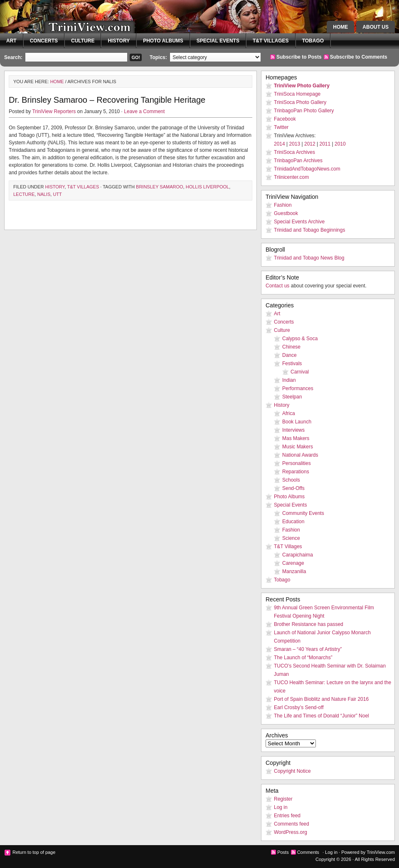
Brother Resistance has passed (309, 624)
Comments (308, 852)
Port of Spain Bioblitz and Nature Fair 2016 (321, 699)
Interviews (293, 430)
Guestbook (286, 213)
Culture (83, 41)
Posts (283, 852)
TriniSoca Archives (294, 152)
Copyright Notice (292, 771)
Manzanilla (294, 571)
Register (283, 799)
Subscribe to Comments (359, 57)
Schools (291, 480)
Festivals (292, 364)
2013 (295, 144)
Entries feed (287, 816)
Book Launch (297, 422)
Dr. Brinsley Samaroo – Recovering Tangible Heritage (107, 100)
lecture (24, 194)
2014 (280, 144)
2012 (310, 144)
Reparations (296, 472)
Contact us (277, 286)
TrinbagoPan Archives (298, 161)
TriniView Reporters (54, 111)
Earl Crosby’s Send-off (299, 707)
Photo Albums (163, 41)
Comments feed (292, 824)
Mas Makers (296, 438)
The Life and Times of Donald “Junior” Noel (321, 716)
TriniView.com (75, 23)
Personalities (297, 463)
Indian (289, 380)
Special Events (218, 41)
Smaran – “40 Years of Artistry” (308, 649)
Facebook (285, 119)
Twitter (281, 127)
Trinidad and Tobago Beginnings (309, 230)
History (119, 41)
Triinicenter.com (291, 177)
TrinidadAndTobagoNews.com (307, 169)
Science (291, 538)
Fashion (283, 205)
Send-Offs (293, 488)
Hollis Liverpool (208, 187)
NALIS (44, 194)
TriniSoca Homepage (297, 94)
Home (340, 27)
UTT (57, 194)
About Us (376, 27)
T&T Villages (271, 41)
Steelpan (292, 397)
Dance (289, 355)
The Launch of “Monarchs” (303, 658)
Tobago (313, 41)
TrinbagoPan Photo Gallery (304, 111)
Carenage (293, 563)
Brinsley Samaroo (160, 187)
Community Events (303, 513)
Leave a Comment (144, 111)
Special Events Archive (299, 222)
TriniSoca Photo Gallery (300, 102)
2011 (325, 144)
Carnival (300, 372)
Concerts (44, 41)
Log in (281, 807)
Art (11, 41)
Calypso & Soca (300, 339)
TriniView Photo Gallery (302, 86)
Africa (289, 413)
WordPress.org (291, 832)
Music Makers (298, 447)
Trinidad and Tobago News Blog (309, 258)
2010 (340, 144)
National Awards (300, 455)
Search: (13, 57)
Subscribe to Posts (299, 57)
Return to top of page (34, 852)
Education (293, 522)
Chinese (291, 347)
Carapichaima (298, 555)
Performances (298, 388)
